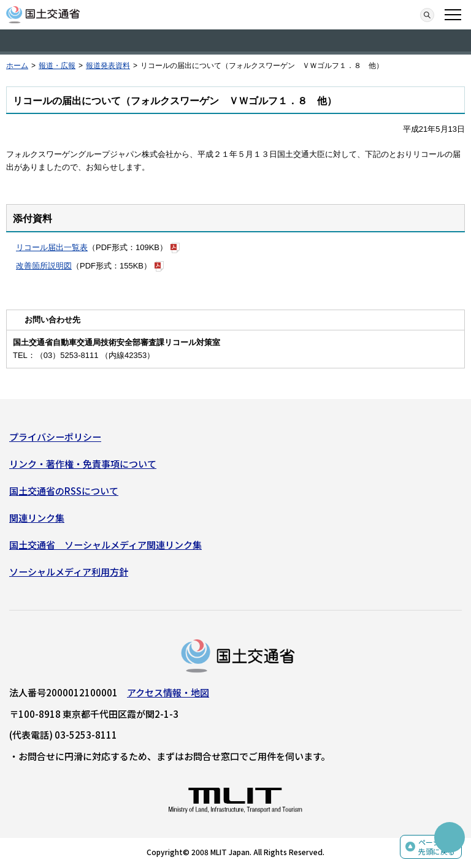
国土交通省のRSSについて (64, 491)
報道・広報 (57, 66)
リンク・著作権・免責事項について (83, 464)
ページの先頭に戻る (437, 847)
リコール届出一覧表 (52, 247)
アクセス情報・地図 (168, 692)
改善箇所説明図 (44, 266)
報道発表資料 (108, 66)
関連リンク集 (37, 518)
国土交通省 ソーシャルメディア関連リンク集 (105, 545)
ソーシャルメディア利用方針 (69, 572)
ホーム (17, 66)
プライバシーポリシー (55, 437)
